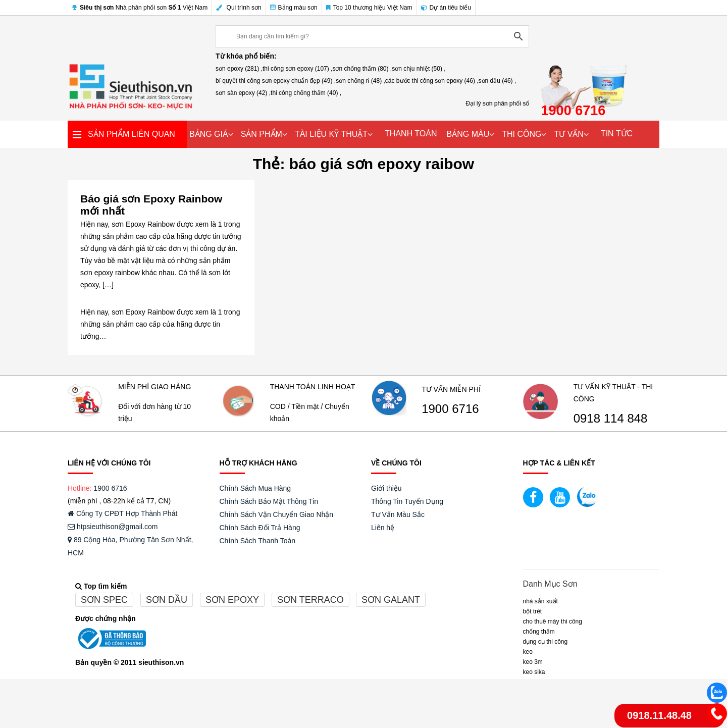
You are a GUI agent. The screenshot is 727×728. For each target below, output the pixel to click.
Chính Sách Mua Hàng (255, 488)
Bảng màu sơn (294, 8)
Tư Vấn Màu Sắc (398, 514)
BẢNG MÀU (468, 134)
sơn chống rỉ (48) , (360, 81)
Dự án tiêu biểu (446, 8)
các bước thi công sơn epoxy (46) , (432, 81)
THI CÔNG (522, 134)
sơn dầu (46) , (498, 81)
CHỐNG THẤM (539, 632)
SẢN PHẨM (262, 134)
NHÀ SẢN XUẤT (540, 601)
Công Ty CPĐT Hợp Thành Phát (122, 513)
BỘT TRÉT (533, 611)
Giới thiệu (386, 488)
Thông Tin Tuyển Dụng (407, 501)
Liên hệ (383, 528)
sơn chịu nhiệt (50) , (419, 69)
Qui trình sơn (239, 8)
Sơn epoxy (232, 600)
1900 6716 (450, 409)
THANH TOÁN (411, 134)
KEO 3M (533, 662)
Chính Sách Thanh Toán (258, 541)
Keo (528, 652)
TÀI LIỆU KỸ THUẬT (331, 134)
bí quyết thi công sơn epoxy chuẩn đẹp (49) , (276, 81)
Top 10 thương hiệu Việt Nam (369, 8)
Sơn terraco (310, 600)
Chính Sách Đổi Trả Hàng (260, 528)
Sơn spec (104, 600)
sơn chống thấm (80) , (362, 69)
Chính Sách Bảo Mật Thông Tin (269, 501)
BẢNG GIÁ (209, 134)
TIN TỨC (617, 134)
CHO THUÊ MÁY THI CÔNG (553, 621)
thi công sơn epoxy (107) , (297, 69)
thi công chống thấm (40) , (306, 93)
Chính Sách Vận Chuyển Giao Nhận (277, 514)
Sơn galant (391, 600)
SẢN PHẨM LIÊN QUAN (132, 134)
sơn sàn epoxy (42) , (243, 93)
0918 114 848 (611, 419)
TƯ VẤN (568, 134)
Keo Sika (534, 672)
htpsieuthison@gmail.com (113, 527)
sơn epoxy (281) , (239, 69)
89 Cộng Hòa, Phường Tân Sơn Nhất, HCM (130, 546)
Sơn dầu (167, 600)
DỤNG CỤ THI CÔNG (546, 642)
